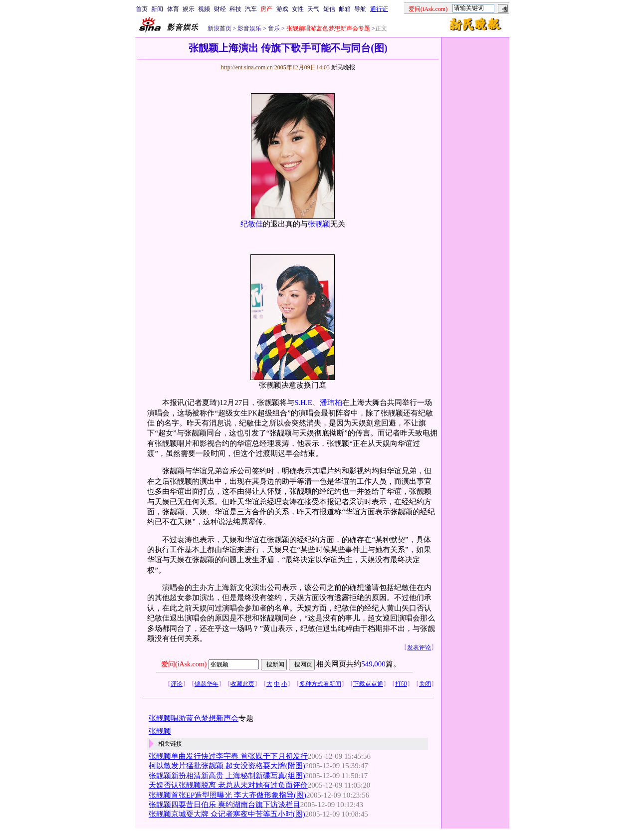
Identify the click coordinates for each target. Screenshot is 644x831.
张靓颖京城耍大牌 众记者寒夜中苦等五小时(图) (227, 814)
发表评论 (419, 647)
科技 (235, 9)
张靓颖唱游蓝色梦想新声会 (194, 718)
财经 (220, 9)
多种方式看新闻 (320, 684)
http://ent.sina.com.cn (248, 67)
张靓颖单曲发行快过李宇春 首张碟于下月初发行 (228, 756)
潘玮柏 (331, 403)
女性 (298, 9)
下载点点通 (368, 684)
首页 (142, 9)
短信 (329, 9)
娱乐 (189, 9)
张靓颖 (319, 224)
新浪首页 (219, 28)
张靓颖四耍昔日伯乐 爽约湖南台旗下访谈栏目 (224, 805)
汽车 (251, 9)
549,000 (373, 664)
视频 (204, 9)
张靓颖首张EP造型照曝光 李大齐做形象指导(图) (227, 795)
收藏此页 (242, 684)
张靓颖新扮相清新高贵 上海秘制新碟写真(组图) (227, 776)
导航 (360, 9)
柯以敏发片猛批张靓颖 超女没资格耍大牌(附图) (227, 766)
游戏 (282, 9)
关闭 (425, 684)
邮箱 (345, 9)
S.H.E (303, 403)
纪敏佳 (252, 224)
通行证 (379, 9)
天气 (313, 9)
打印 (401, 684)
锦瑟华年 (207, 684)
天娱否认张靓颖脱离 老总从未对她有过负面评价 (228, 785)
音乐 (273, 28)
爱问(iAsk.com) (184, 664)
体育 (173, 9)
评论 (177, 684)
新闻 (157, 9)
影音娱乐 (249, 28)
